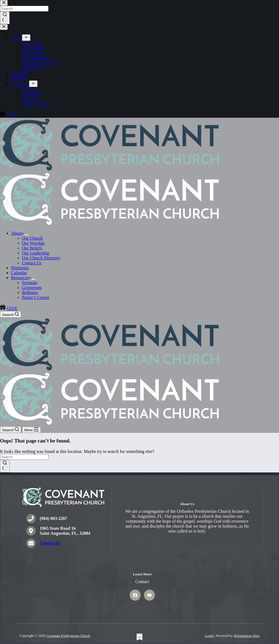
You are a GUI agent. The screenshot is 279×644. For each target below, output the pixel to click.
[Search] (11, 314)
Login (209, 636)
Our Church (32, 238)
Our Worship (33, 243)
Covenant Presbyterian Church (68, 636)
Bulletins (30, 292)
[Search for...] (24, 457)
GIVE (9, 308)
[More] (32, 430)
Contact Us (32, 263)
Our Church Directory (41, 258)
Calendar (19, 273)
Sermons (30, 283)
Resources (21, 278)
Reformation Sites (247, 636)
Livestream (32, 288)
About (18, 233)
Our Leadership (36, 253)
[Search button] (5, 466)
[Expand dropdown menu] (26, 235)
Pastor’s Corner (36, 297)
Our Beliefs (32, 248)
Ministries (20, 268)
